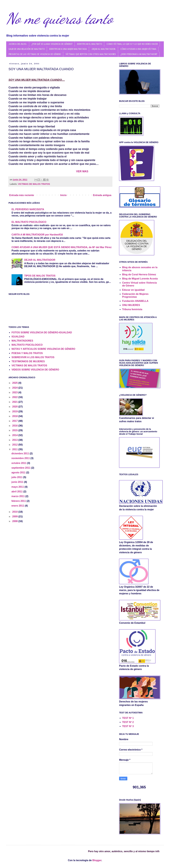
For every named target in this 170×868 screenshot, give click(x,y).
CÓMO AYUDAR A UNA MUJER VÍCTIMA (138, 49)
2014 (15, 435)
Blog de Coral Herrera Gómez (139, 274)
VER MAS (82, 171)
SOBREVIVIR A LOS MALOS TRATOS (33, 357)
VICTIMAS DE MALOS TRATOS (34, 184)
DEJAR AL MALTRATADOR (40, 260)
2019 (15, 411)
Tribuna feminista (132, 309)
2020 (15, 407)
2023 (15, 392)
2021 (15, 402)
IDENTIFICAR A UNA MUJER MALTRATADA (68, 49)
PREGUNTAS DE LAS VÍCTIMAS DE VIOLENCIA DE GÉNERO (35, 54)
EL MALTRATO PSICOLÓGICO (29, 222)
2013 (15, 440)
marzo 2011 (18, 496)
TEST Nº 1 (128, 718)
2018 (15, 416)
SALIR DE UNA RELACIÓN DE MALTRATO (27, 49)
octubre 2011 (19, 463)
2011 (15, 449)
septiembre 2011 (21, 468)
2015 (15, 430)
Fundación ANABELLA (135, 301)
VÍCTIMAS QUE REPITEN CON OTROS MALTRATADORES (91, 54)
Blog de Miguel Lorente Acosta (140, 279)
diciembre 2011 (21, 453)
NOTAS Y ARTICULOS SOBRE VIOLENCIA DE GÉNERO (43, 349)
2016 (15, 426)
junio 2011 (18, 482)
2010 (15, 512)
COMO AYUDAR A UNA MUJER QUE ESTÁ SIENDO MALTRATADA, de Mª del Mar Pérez (62, 247)
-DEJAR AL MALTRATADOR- (104, 49)
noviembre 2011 (21, 458)
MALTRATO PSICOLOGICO (27, 345)
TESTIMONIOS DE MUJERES (28, 361)
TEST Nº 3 (128, 726)
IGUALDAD (18, 337)
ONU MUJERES (131, 305)
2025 (15, 383)
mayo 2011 (18, 487)
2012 (15, 445)
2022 (15, 397)
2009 (15, 516)
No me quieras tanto (59, 18)
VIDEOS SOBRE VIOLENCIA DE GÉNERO (35, 370)
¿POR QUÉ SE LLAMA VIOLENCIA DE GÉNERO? (52, 44)
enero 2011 (18, 506)
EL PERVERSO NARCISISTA (28, 209)
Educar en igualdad (133, 290)
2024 (15, 388)
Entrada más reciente (22, 195)
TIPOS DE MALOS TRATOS (40, 276)
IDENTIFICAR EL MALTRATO (89, 44)
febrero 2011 (19, 501)
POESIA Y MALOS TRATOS (27, 353)
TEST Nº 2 (128, 722)
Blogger (97, 860)
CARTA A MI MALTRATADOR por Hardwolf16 (37, 235)
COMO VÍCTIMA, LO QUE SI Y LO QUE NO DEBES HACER (132, 44)
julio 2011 (17, 477)
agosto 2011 (19, 473)
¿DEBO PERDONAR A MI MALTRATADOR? (139, 54)
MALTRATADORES (22, 341)
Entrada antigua (102, 195)
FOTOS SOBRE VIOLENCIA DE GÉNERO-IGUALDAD (42, 332)
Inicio (64, 195)
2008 (15, 521)
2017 (15, 421)
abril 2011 (17, 492)
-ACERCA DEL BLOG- (18, 44)
